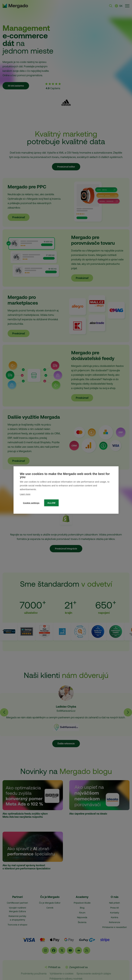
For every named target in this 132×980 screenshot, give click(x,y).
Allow (51, 503)
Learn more (25, 494)
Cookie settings (31, 503)
